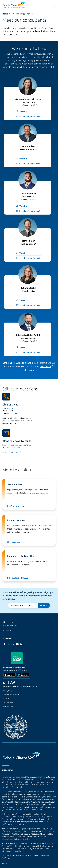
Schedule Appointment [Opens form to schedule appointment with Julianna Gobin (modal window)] (30, 305)
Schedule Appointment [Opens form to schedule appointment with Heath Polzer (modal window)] (30, 164)
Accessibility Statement (11, 695)
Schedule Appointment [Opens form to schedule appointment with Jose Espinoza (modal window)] (30, 211)
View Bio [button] (23, 112)
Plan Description (9, 706)
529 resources (13, 542)
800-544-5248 (8, 408)
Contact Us (7, 631)
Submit (44, 605)
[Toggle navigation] (55, 5)
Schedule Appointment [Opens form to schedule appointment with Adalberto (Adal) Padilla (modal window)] (30, 352)
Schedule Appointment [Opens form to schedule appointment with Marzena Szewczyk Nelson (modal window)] (30, 117)
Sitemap (6, 699)
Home (5, 14)
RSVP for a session (15, 506)
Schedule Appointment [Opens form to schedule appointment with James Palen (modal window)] (30, 258)
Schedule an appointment (22, 14)
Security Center (8, 702)
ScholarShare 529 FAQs (18, 578)
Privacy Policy (8, 691)
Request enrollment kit (12, 452)
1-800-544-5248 (13, 625)
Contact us (46, 366)
